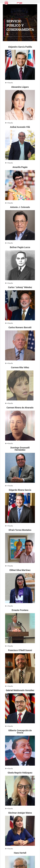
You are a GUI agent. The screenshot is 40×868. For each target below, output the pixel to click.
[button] (20, 83)
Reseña (10, 83)
